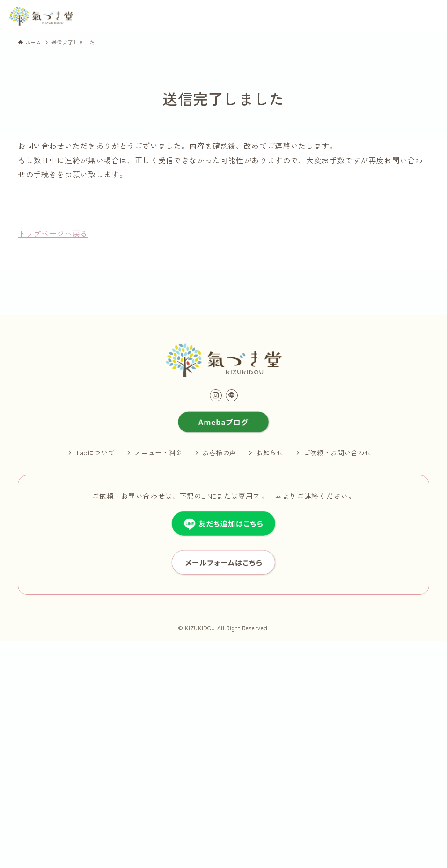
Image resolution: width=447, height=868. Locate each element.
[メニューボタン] (429, 17)
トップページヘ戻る (53, 233)
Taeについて (95, 452)
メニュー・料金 (158, 452)
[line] (232, 395)
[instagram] (216, 395)
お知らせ (270, 452)
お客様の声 (219, 452)
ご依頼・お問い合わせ (337, 452)
